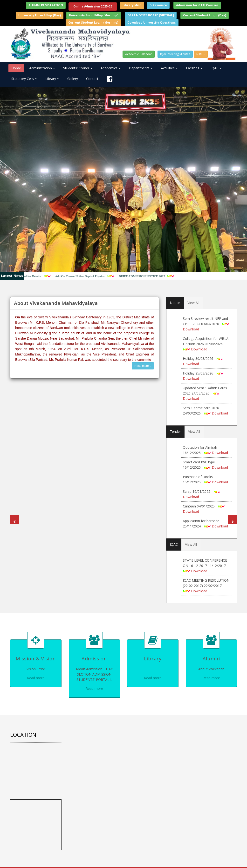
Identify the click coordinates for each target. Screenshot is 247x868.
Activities (169, 68)
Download (191, 329)
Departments (141, 68)
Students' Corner (78, 68)
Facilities (194, 68)
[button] (14, 519)
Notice (175, 303)
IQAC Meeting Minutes (175, 54)
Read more (36, 678)
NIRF (201, 54)
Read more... (143, 366)
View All (193, 303)
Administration (42, 68)
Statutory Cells (24, 79)
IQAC (216, 68)
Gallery (73, 79)
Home (16, 68)
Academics (111, 68)
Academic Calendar (139, 54)
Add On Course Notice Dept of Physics (84, 276)
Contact (92, 79)
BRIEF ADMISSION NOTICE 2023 (146, 276)
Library (52, 79)
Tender (175, 431)
